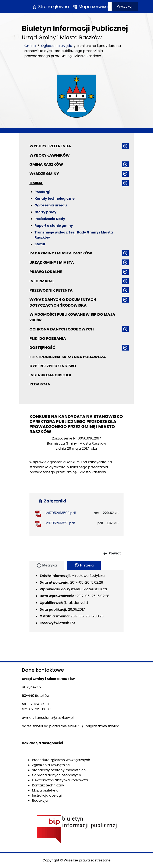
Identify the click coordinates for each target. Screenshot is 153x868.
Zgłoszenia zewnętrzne (51, 765)
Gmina (30, 46)
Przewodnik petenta (51, 290)
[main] (76, 460)
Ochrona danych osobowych (62, 329)
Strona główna (50, 7)
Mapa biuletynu (45, 790)
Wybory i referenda (50, 146)
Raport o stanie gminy (54, 226)
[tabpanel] (76, 601)
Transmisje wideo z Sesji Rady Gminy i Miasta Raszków (74, 235)
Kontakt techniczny (48, 785)
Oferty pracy (45, 212)
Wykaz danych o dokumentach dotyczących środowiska (63, 302)
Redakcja (40, 384)
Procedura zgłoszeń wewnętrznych (61, 760)
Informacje (42, 281)
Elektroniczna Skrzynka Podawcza (68, 357)
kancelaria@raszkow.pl (54, 718)
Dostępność (42, 347)
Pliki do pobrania (48, 338)
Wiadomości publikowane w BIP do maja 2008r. (72, 317)
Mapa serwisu (90, 7)
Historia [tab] (84, 565)
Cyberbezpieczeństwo (53, 366)
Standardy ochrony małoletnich (59, 770)
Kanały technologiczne (55, 199)
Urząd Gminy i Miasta (52, 262)
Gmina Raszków (46, 164)
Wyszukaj (125, 6)
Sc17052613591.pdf (60, 523)
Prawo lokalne (46, 272)
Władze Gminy (44, 174)
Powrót (112, 554)
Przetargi (42, 192)
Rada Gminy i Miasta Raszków (61, 253)
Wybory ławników (50, 155)
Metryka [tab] (47, 565)
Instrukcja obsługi (50, 375)
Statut (40, 244)
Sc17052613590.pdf (60, 513)
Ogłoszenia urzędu (57, 46)
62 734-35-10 (39, 704)
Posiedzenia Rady (50, 219)
